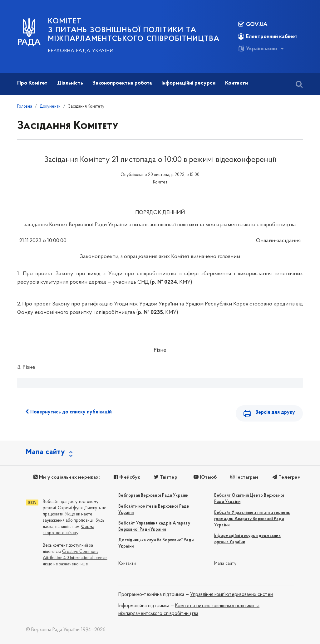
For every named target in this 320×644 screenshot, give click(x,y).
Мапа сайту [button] (46, 452)
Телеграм (286, 478)
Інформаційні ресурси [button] (188, 83)
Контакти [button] (236, 83)
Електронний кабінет (268, 37)
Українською (258, 49)
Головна (25, 107)
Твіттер (166, 478)
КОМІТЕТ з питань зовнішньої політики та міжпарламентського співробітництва (134, 30)
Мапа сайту (225, 564)
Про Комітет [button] (32, 83)
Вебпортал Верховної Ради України (153, 496)
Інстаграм (244, 478)
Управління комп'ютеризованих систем (232, 595)
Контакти (127, 564)
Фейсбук (127, 478)
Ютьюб (205, 478)
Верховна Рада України (81, 51)
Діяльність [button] (70, 83)
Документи (50, 107)
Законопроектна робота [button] (122, 83)
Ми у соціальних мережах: (67, 478)
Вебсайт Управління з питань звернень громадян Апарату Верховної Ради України (252, 519)
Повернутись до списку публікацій (69, 412)
